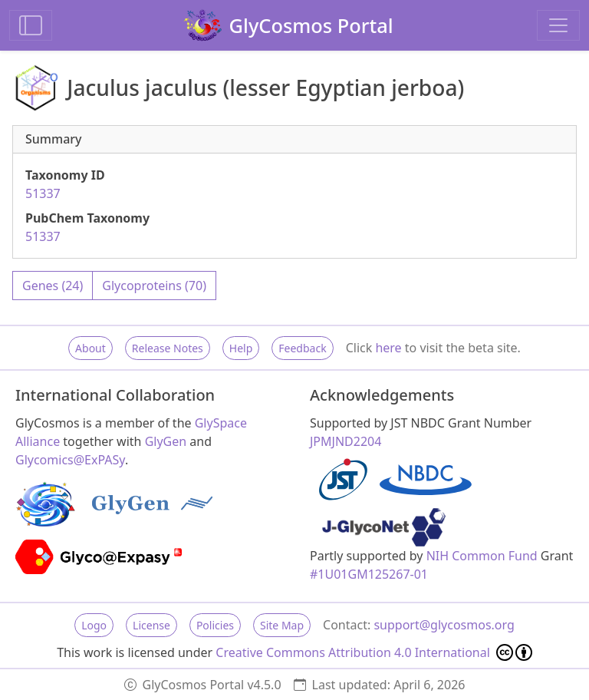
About (90, 348)
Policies (215, 625)
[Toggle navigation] (558, 25)
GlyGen (166, 441)
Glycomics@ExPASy (70, 460)
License (151, 625)
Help (241, 348)
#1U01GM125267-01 (369, 574)
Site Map (282, 625)
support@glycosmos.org (444, 625)
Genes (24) (53, 286)
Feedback (302, 348)
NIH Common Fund (482, 556)
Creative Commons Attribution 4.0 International (374, 652)
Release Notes (168, 348)
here (388, 348)
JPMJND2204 (346, 441)
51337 (43, 193)
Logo (94, 625)
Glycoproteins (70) (154, 286)
